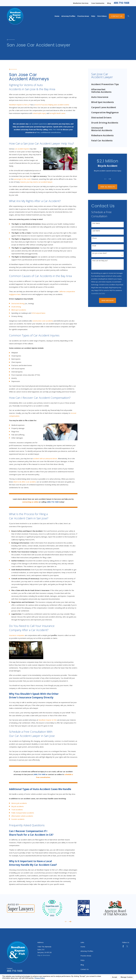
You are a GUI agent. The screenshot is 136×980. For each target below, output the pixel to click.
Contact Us (117, 16)
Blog (109, 3)
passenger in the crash (22, 179)
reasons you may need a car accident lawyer (36, 182)
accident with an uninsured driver (45, 458)
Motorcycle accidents (19, 803)
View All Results (108, 187)
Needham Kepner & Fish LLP (20, 105)
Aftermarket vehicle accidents (22, 816)
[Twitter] (127, 946)
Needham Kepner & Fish (47, 720)
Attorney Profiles (87, 951)
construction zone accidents (43, 321)
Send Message (108, 300)
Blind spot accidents (19, 310)
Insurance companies (17, 635)
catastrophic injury (39, 113)
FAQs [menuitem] (93, 16)
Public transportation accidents (23, 813)
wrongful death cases (57, 113)
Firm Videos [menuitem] (102, 16)
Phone (94, 238)
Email (94, 246)
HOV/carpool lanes (38, 313)
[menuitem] (108, 84)
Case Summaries (98, 3)
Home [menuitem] (57, 16)
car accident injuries (22, 149)
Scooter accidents (18, 819)
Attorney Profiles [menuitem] (68, 16)
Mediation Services (81, 3)
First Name (96, 223)
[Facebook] (123, 946)
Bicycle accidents (18, 806)
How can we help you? (100, 261)
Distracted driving (18, 303)
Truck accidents (17, 810)
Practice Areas (86, 956)
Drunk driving (16, 307)
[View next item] (110, 179)
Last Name (96, 231)
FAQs (83, 960)
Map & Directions (44, 955)
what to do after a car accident (24, 482)
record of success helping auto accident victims (52, 105)
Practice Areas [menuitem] (83, 16)
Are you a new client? (100, 253)
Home (83, 947)
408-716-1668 (121, 3)
